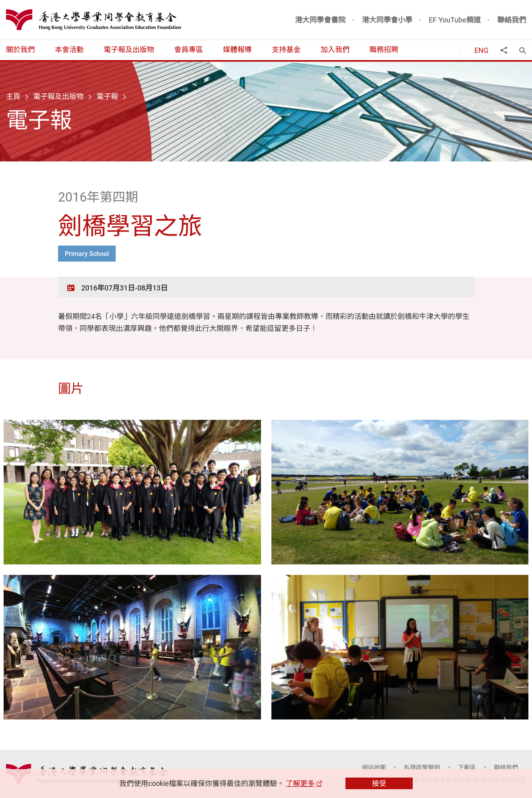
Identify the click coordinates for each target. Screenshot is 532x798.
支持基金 (286, 49)
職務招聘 (384, 49)
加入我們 (335, 49)
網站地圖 (374, 767)
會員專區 (189, 49)
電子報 (107, 96)
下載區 (467, 767)
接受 (379, 783)
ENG (481, 50)
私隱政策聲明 (422, 767)
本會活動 (69, 49)
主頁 (13, 96)
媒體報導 (237, 49)
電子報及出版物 (129, 49)
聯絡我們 (512, 20)
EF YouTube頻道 (455, 20)
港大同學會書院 (320, 20)
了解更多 (300, 783)
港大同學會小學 (387, 20)
